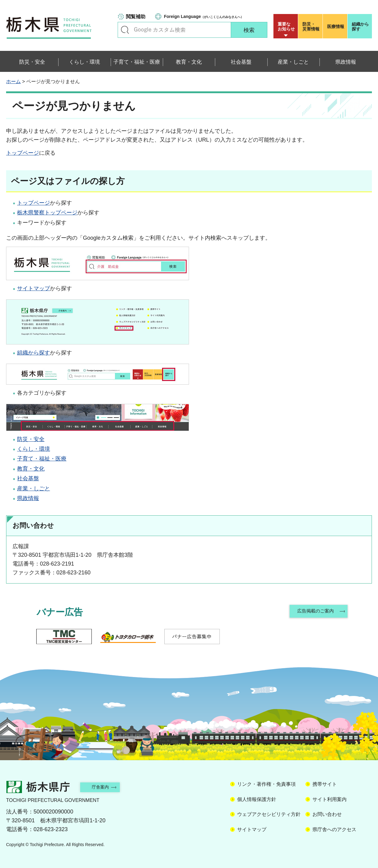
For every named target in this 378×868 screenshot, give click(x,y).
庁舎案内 (105, 787)
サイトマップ (34, 288)
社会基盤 (28, 478)
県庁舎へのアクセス (334, 829)
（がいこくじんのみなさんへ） (204, 16)
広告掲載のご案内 (315, 612)
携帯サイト (325, 784)
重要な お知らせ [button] (286, 26)
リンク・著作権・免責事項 (266, 784)
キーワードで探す (125, 30)
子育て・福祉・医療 (42, 459)
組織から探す (360, 26)
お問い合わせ (327, 814)
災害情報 (312, 26)
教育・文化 (31, 469)
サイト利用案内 (330, 799)
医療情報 (336, 26)
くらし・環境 (34, 449)
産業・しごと (34, 489)
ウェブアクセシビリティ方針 (269, 814)
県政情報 (28, 498)
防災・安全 (31, 439)
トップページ (23, 153)
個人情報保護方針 (257, 799)
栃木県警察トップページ (47, 213)
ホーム (13, 81)
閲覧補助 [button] (136, 17)
